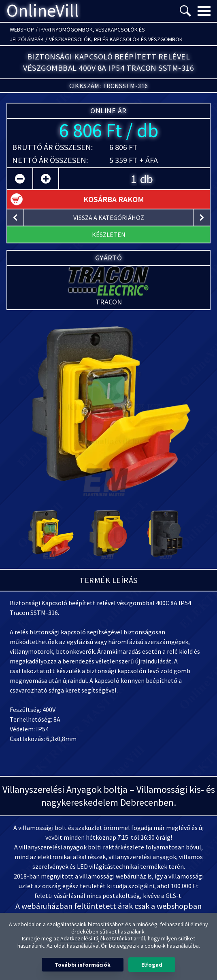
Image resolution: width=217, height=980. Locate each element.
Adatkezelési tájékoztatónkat (96, 938)
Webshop (22, 30)
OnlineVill (43, 11)
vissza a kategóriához (109, 218)
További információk (83, 965)
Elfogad (152, 965)
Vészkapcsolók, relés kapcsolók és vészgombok (116, 39)
